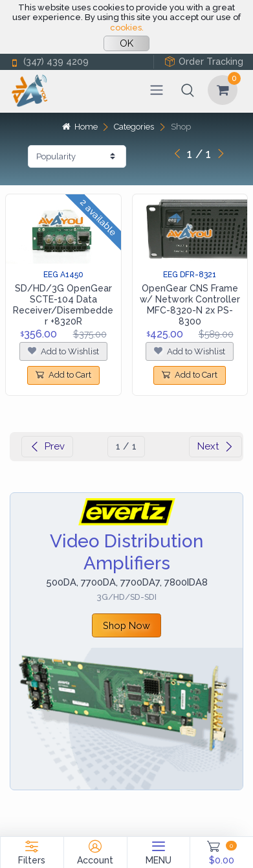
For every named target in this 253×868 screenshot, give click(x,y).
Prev (47, 446)
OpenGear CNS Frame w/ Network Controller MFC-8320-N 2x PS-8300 (190, 304)
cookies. (127, 28)
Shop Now (126, 625)
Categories (134, 127)
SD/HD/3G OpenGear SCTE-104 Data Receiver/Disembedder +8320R (63, 304)
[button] (188, 90)
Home (80, 127)
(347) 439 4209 (49, 62)
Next (215, 446)
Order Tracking (204, 62)
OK (126, 43)
